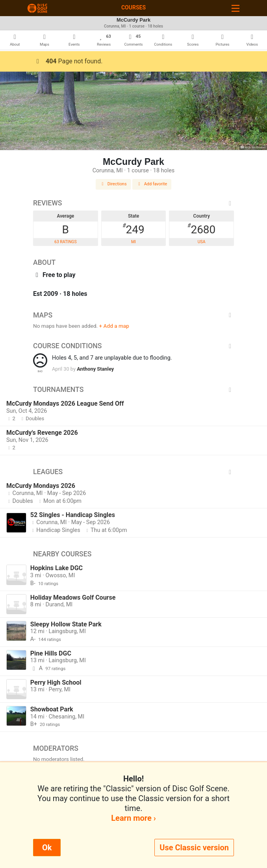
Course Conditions (133, 346)
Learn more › (133, 818)
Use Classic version (194, 848)
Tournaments (133, 390)
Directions (113, 184)
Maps (133, 315)
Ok (47, 848)
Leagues (133, 472)
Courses (133, 7)
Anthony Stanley (95, 369)
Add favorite (152, 184)
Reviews (133, 203)
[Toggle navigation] (235, 8)
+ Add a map (114, 326)
